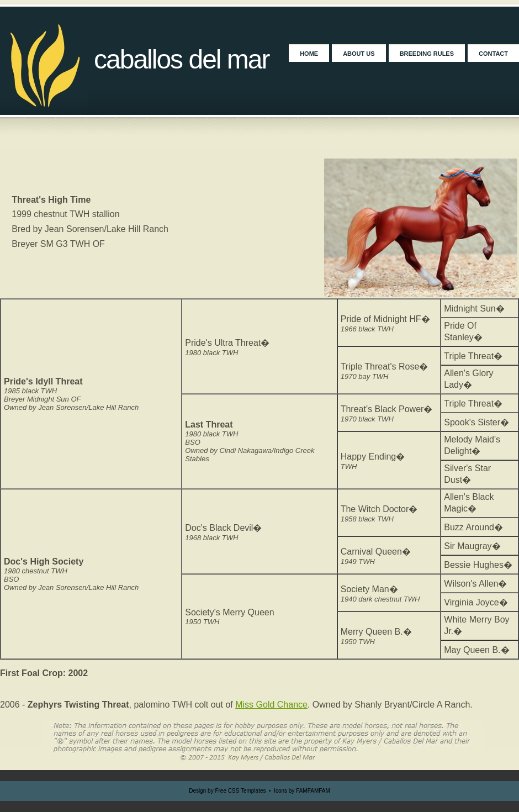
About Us (359, 54)
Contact (493, 54)
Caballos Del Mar (182, 59)
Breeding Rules (427, 54)
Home (309, 54)
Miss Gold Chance (271, 705)
